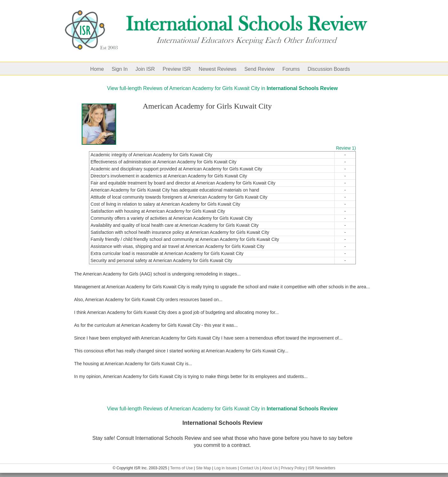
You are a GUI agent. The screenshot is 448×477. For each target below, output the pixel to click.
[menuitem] (101, 69)
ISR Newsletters (322, 468)
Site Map (203, 468)
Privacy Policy (293, 468)
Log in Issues (225, 468)
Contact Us (249, 468)
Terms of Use (182, 468)
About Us (270, 468)
